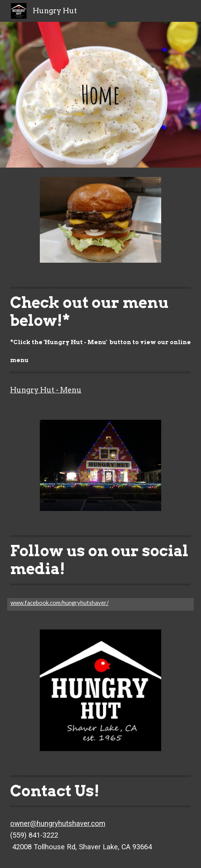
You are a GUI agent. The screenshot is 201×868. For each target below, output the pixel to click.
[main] (101, 95)
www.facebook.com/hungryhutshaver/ (60, 603)
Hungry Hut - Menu (46, 390)
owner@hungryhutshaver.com (58, 824)
